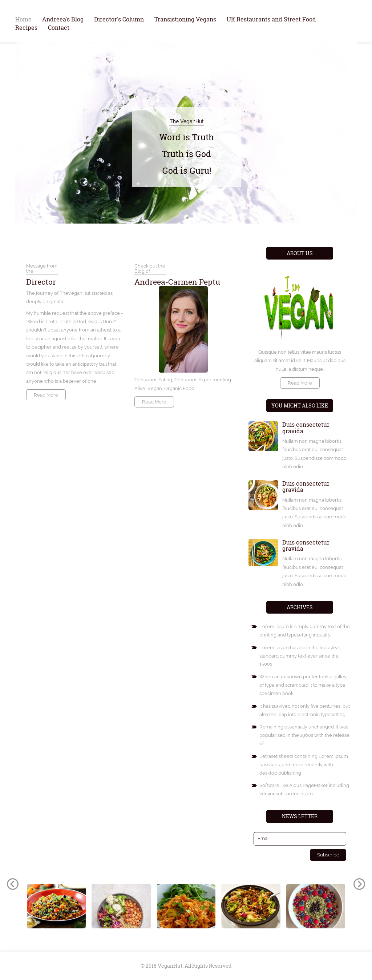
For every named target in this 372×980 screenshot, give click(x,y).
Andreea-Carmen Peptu (177, 282)
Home (23, 19)
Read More (46, 395)
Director (41, 282)
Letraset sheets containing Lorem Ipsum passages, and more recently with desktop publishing (304, 765)
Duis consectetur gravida (306, 428)
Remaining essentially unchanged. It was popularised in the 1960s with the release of (304, 735)
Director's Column (119, 19)
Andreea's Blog (63, 19)
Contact (59, 27)
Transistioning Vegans (185, 19)
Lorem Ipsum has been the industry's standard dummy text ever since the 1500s (300, 656)
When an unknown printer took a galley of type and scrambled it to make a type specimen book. (303, 685)
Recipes (26, 27)
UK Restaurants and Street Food (271, 19)
